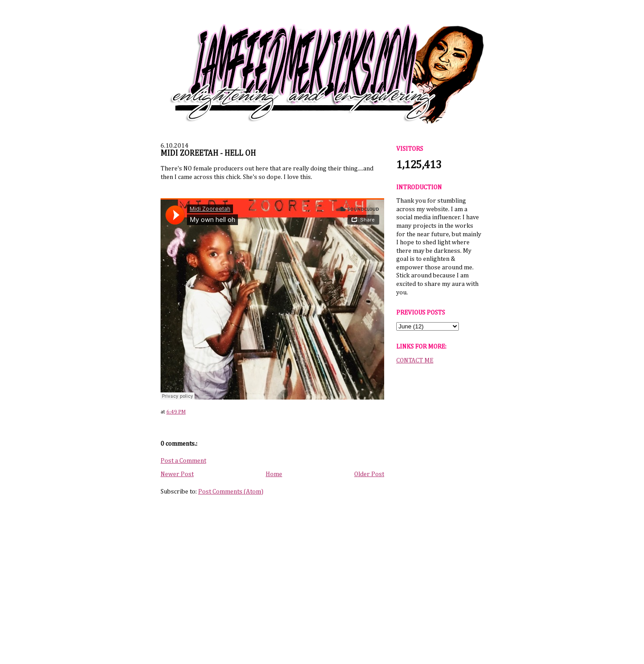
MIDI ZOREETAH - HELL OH (208, 153)
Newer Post (177, 474)
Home (274, 474)
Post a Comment (183, 461)
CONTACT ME (415, 361)
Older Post (369, 474)
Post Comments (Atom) (231, 492)
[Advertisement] (439, 510)
